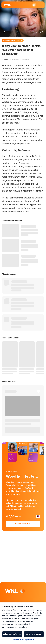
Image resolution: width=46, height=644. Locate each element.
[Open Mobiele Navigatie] (40, 5)
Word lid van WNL (23, 524)
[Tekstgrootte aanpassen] (35, 32)
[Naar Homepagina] (7, 5)
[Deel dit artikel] (42, 32)
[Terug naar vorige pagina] (4, 32)
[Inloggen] (34, 5)
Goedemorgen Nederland (13, 40)
